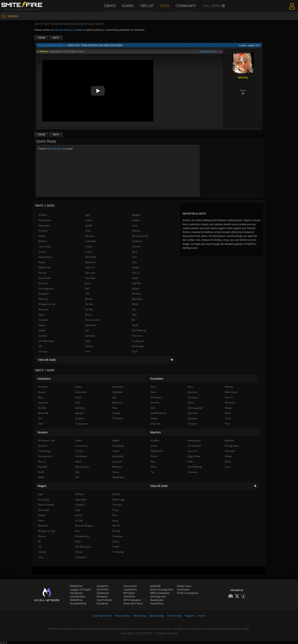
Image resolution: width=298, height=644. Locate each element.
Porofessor (76, 593)
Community (186, 6)
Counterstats (77, 597)
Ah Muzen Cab (46, 440)
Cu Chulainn (195, 446)
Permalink (204, 51)
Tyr (152, 472)
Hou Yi (136, 273)
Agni (88, 215)
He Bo (79, 515)
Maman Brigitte (84, 526)
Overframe (183, 590)
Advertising (140, 616)
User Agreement (102, 616)
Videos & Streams (56, 45)
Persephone (82, 536)
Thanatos (137, 336)
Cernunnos (45, 246)
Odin (41, 315)
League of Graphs (81, 590)
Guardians (157, 379)
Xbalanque (138, 346)
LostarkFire (130, 590)
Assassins (44, 379)
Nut (134, 309)
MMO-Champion (160, 593)
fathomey (44, 51)
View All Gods (105, 360)
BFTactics (129, 593)
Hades (136, 267)
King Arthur (194, 456)
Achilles (43, 215)
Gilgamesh (45, 267)
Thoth (116, 547)
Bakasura (118, 387)
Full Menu (214, 6)
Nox (77, 531)
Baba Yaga (119, 500)
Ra (133, 320)
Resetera (102, 597)
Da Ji (135, 252)
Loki (87, 294)
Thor (88, 341)
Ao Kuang (43, 500)
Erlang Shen (232, 446)
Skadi (41, 477)
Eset (134, 257)
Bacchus (90, 236)
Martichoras (82, 467)
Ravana (79, 413)
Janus (88, 283)
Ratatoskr (91, 325)
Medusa (137, 294)
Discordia (91, 257)
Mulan (228, 456)
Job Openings (157, 616)
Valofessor (103, 593)
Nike (153, 462)
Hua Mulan (45, 278)
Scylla (135, 325)
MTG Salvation (132, 600)
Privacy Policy (122, 616)
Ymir (88, 351)
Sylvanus (90, 336)
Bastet (42, 392)
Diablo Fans (184, 586)
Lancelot (43, 402)
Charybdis (118, 446)
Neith (135, 304)
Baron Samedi (140, 236)
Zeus (135, 351)
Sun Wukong (139, 330)
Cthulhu (155, 402)
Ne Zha (89, 304)
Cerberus (137, 241)
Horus (154, 456)
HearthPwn (157, 603)
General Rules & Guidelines (70, 30)
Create (110, 6)
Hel (114, 515)
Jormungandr (46, 288)
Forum (41, 38)
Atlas (153, 392)
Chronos (117, 505)
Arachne (43, 387)
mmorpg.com (158, 597)
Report (81, 51)
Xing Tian (156, 424)
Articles (201, 616)
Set (40, 418)
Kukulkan (44, 294)
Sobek (42, 330)
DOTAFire (103, 590)
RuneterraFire (78, 603)
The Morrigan (46, 341)
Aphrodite (44, 226)
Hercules (90, 273)
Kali (87, 288)
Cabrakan (91, 241)
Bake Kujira (231, 392)
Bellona (43, 241)
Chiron (42, 252)
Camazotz (81, 392)
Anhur (89, 220)
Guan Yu (90, 267)
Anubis (136, 220)
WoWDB (155, 586)
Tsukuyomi (138, 341)
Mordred (137, 299)
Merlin (89, 299)
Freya (116, 510)
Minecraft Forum (133, 603)
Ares (135, 226)
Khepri (136, 288)
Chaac (89, 246)
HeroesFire (130, 586)
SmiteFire (102, 586)
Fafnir (191, 402)
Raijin (78, 541)
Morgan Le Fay (47, 304)
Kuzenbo (193, 413)
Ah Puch (80, 494)
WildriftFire (76, 600)
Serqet (116, 413)
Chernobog (44, 451)
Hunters (43, 432)
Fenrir (42, 262)
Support (189, 616)
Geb (134, 262)
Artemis (43, 231)
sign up (60, 149)
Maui (228, 413)
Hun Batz (90, 278)
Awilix (42, 236)
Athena (136, 231)
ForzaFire (102, 603)
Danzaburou (46, 257)
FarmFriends (104, 600)
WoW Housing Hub (162, 590)
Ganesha (90, 262)
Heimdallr (118, 456)
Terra (228, 418)
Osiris (88, 315)
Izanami (43, 283)
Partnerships (175, 616)
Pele (134, 315)
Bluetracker (157, 600)
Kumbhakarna (158, 413)
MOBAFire (76, 586)
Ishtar (135, 278)
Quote (213, 51)
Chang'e (80, 505)
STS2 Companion (188, 593)
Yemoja (43, 351)
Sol (87, 330)
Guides (128, 6)
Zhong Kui (81, 557)
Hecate (43, 273)
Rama (42, 325)
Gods (165, 6)
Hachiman (81, 456)
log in (50, 149)
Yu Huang (118, 552)
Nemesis (43, 309)
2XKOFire (129, 597)
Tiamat (42, 552)
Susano (43, 336)
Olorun (42, 536)
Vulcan (89, 346)
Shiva (154, 467)
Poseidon (44, 320)
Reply (56, 38)
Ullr (40, 346)
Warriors (155, 432)
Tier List (147, 6)
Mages (42, 486)
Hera (41, 520)
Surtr (228, 467)
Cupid (88, 252)
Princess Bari (93, 320)
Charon (136, 246)
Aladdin (136, 215)
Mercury (43, 299)
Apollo (89, 226)
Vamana (192, 472)
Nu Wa (89, 309)
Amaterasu (45, 220)
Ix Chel (79, 520)
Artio (88, 231)
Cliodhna (117, 392)
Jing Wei (136, 283)
